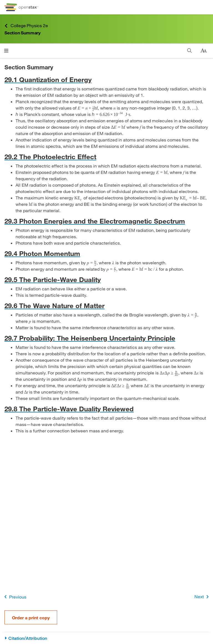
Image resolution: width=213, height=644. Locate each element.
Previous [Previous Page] (14, 597)
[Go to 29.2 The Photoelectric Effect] (106, 157)
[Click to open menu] (6, 51)
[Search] (190, 51)
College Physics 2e (26, 26)
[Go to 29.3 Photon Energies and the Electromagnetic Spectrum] (106, 221)
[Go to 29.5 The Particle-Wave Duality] (106, 279)
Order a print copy (31, 618)
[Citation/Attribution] (106, 638)
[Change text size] (204, 51)
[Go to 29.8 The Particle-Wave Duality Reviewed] (106, 409)
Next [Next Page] (203, 597)
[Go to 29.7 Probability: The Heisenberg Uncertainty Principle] (106, 338)
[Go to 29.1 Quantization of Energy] (106, 79)
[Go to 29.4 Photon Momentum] (106, 253)
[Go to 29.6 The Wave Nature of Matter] (106, 305)
